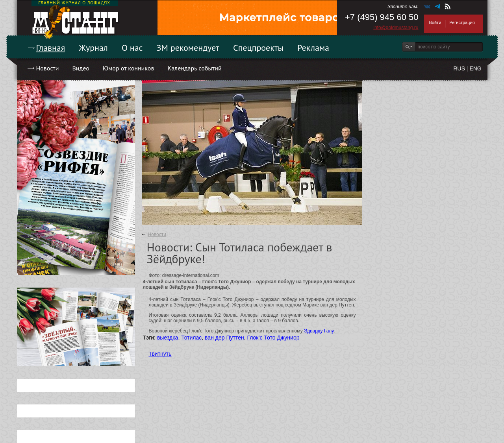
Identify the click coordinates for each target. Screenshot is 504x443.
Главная (51, 48)
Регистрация (462, 22)
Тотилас (191, 338)
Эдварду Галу (319, 331)
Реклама (313, 48)
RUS (459, 68)
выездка (168, 338)
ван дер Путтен (224, 338)
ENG (475, 68)
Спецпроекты (258, 48)
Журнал (93, 48)
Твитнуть (160, 354)
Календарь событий (194, 68)
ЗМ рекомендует (188, 48)
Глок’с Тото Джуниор (273, 338)
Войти (435, 22)
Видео (81, 68)
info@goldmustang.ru (396, 28)
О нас (132, 48)
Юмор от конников (129, 68)
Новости (48, 68)
